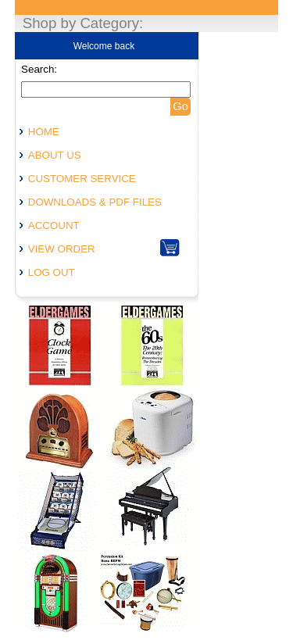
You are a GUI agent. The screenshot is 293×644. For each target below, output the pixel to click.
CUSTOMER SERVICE (82, 179)
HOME (44, 132)
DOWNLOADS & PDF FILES (95, 202)
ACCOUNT (54, 225)
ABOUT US (55, 155)
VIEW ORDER (62, 249)
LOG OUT (52, 272)
